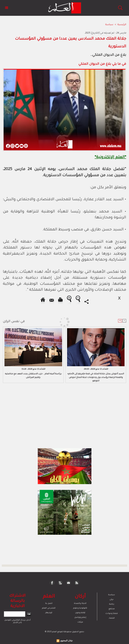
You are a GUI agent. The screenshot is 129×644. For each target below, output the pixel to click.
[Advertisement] (33, 322)
